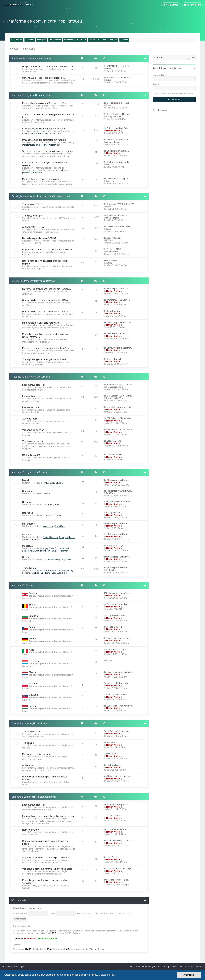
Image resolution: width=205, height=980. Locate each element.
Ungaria (33, 706)
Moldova (27, 535)
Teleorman (63, 551)
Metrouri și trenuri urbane (36, 754)
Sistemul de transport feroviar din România (33, 281)
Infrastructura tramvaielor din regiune (43, 129)
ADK (108, 263)
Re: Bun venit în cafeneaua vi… (117, 78)
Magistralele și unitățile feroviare (41, 323)
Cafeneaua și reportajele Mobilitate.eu (44, 78)
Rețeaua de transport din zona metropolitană (48, 249)
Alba (45, 571)
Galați (61, 537)
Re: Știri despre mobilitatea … (117, 480)
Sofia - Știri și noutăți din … (116, 616)
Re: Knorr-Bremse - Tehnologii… (118, 869)
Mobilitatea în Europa (22, 585)
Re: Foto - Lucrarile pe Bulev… (117, 128)
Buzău (58, 548)
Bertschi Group (110, 857)
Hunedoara (45, 573)
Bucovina (27, 491)
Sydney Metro (110, 754)
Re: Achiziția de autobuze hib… (117, 227)
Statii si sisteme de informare (117, 776)
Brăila (51, 548)
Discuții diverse (110, 261)
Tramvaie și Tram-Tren (35, 732)
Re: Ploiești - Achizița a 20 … (116, 546)
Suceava (46, 494)
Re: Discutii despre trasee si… (117, 103)
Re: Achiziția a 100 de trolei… (116, 215)
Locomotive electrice (34, 385)
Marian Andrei (113, 131)
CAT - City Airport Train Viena (117, 593)
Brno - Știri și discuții (113, 627)
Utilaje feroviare (31, 455)
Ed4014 (110, 493)
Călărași (65, 548)
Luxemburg (35, 661)
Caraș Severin (56, 483)
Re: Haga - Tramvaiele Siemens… (118, 672)
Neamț (72, 537)
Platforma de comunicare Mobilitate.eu (32, 58)
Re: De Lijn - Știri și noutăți (115, 604)
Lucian (109, 165)
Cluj (71, 571)
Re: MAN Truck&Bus (112, 765)
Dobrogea (28, 513)
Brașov (51, 571)
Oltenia (26, 557)
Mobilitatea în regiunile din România (30, 472)
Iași (66, 537)
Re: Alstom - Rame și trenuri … (117, 829)
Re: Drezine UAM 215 (113, 455)
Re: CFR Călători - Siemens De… (118, 418)
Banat (26, 480)
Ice (108, 69)
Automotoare (30, 419)
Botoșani (54, 537)
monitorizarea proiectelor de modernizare (41, 134)
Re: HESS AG (109, 743)
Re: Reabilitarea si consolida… (117, 162)
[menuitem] (29, 5)
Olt (62, 560)
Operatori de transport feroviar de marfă (45, 311)
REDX (109, 240)
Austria (33, 593)
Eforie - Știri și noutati (114, 513)
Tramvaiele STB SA (33, 204)
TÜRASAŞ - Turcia (112, 816)
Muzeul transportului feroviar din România (46, 348)
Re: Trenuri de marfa (113, 359)
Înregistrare (35, 908)
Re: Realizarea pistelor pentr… (117, 179)
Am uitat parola (84, 914)
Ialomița (44, 551)
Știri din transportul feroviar (116, 650)
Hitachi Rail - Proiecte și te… (116, 880)
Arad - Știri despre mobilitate (117, 502)
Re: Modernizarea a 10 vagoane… (118, 430)
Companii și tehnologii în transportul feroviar (34, 797)
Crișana (26, 502)
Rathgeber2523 (114, 117)
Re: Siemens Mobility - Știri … (117, 805)
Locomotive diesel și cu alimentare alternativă (48, 816)
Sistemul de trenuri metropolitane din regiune (48, 151)
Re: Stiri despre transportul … (117, 289)
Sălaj (57, 505)
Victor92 (110, 570)
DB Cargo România (112, 311)
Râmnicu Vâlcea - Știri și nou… (117, 557)
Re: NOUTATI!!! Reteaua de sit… (117, 66)
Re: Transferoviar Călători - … (117, 300)
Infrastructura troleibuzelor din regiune (44, 140)
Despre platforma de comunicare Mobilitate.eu (48, 67)
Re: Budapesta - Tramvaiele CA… (118, 706)
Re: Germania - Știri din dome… (118, 638)
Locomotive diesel (32, 396)
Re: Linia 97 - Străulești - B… (116, 140)
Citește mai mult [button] (107, 975)
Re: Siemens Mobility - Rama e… (118, 841)
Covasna (26, 573)
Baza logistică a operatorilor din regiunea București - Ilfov (41, 196)
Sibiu (64, 573)
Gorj (49, 560)
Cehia (32, 627)
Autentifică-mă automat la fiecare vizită (113, 914)
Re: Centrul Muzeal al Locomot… (118, 348)
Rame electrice (30, 407)
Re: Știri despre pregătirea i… (117, 151)
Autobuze (28, 765)
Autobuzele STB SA (33, 227)
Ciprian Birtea (97, 949)
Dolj (44, 560)
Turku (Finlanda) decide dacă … (117, 731)
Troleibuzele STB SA (33, 216)
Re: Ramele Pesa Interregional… (118, 407)
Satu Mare (60, 526)
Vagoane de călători (33, 430)
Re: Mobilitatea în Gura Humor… (118, 491)
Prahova (52, 551)
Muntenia (27, 546)
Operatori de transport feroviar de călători (46, 300)
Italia (31, 650)
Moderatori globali (47, 939)
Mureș (53, 573)
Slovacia (33, 695)
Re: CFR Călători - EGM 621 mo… (118, 396)
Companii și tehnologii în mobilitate (29, 723)
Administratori (30, 939)
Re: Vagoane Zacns (112, 441)
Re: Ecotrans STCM (112, 249)
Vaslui (27, 540)
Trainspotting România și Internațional (44, 359)
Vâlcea (69, 560)
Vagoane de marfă (32, 441)
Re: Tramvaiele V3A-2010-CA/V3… (119, 204)
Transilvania (29, 568)
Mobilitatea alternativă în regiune (41, 179)
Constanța (48, 515)
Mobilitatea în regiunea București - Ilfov (32, 95)
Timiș (45, 483)
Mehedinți (56, 560)
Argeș (45, 548)
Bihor (50, 505)
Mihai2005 (111, 252)
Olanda (33, 672)
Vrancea (35, 540)
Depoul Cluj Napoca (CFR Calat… (118, 323)
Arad (45, 505)
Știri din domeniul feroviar (115, 695)
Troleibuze (28, 743)
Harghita (35, 573)
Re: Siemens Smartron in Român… (119, 385)
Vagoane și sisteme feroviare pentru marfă (46, 858)
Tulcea (58, 515)
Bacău (46, 537)
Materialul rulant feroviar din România (31, 377)
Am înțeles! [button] (189, 975)
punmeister (112, 142)
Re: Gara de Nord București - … (117, 334)
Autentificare (19, 908)
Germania (34, 638)
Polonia (33, 684)
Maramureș (28, 524)
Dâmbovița (27, 551)
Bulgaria (33, 616)
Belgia (32, 605)
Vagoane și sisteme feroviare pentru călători (47, 869)
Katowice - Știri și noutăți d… (117, 683)
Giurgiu (36, 551)
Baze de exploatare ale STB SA (39, 238)
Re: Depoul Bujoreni (112, 238)
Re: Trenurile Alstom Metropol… (118, 114)
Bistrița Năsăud (62, 571)
